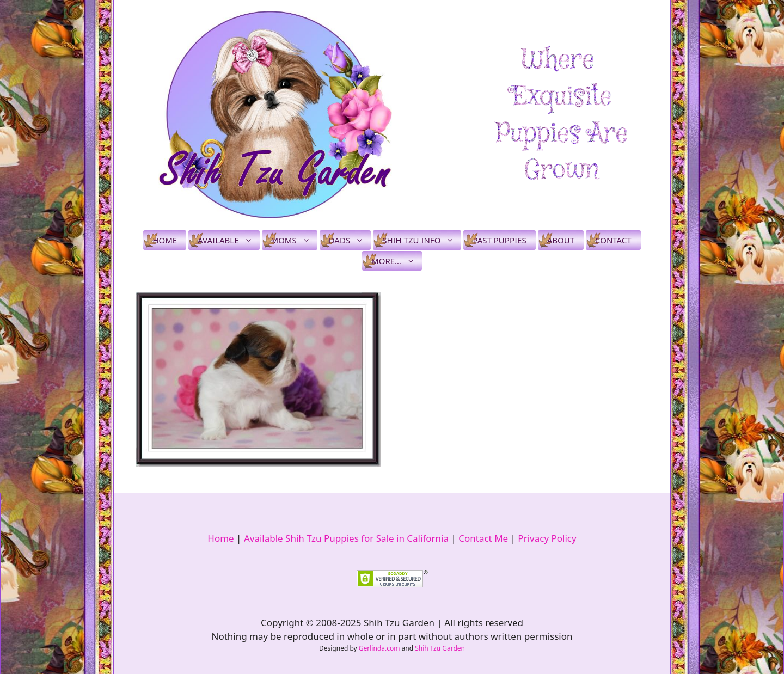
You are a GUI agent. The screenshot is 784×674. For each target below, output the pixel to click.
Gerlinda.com (379, 648)
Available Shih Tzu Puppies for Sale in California (346, 538)
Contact (613, 240)
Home (165, 240)
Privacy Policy (547, 538)
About (561, 240)
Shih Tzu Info (422, 240)
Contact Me (483, 538)
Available (228, 240)
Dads (350, 240)
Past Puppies (499, 240)
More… (397, 261)
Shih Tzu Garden (440, 648)
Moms (294, 240)
